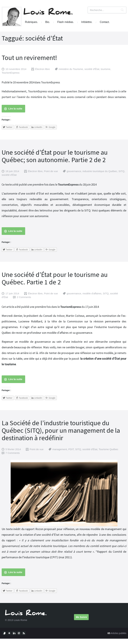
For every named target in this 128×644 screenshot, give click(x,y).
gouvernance (74, 171)
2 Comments (24, 297)
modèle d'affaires (92, 293)
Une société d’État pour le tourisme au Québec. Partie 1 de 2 (55, 278)
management (60, 449)
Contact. (105, 22)
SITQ (121, 171)
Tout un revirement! (29, 58)
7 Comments (13, 453)
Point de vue (51, 171)
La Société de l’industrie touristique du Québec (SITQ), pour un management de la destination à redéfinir (61, 430)
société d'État (92, 69)
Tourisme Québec (108, 449)
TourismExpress (11, 73)
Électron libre (42, 69)
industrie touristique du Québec (100, 171)
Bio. (48, 22)
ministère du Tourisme (71, 69)
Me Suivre (81, 617)
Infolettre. (87, 22)
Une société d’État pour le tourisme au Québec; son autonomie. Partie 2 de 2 (55, 156)
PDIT (71, 449)
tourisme (105, 69)
